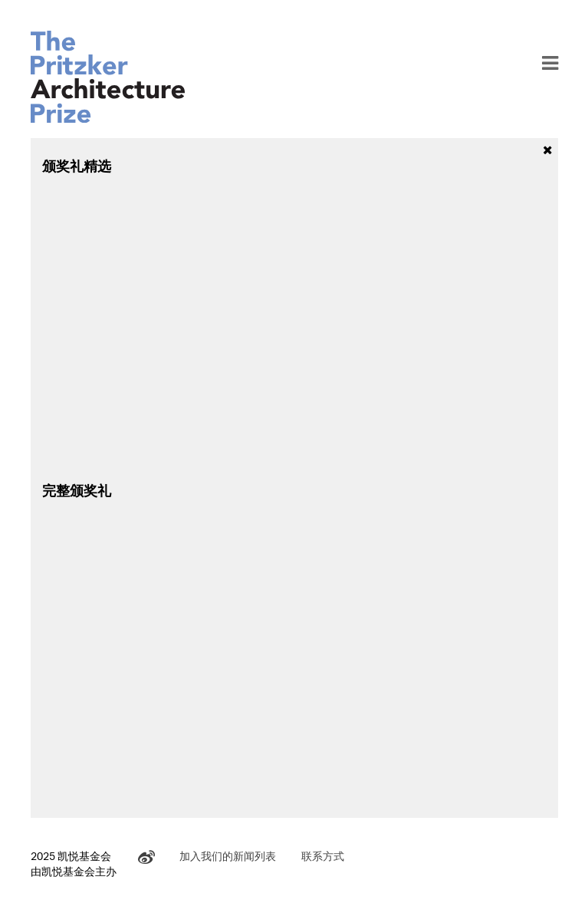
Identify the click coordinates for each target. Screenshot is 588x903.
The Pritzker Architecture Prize (108, 77)
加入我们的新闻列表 (228, 856)
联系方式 (323, 856)
